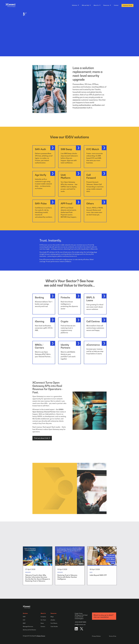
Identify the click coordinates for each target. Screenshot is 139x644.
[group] (38, 574)
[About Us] (97, 5)
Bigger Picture (41, 636)
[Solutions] (75, 5)
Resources (53, 613)
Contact (116, 5)
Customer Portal (127, 5)
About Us (43, 613)
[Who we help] (86, 5)
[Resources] (107, 5)
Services (25, 613)
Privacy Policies (96, 636)
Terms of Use (113, 636)
